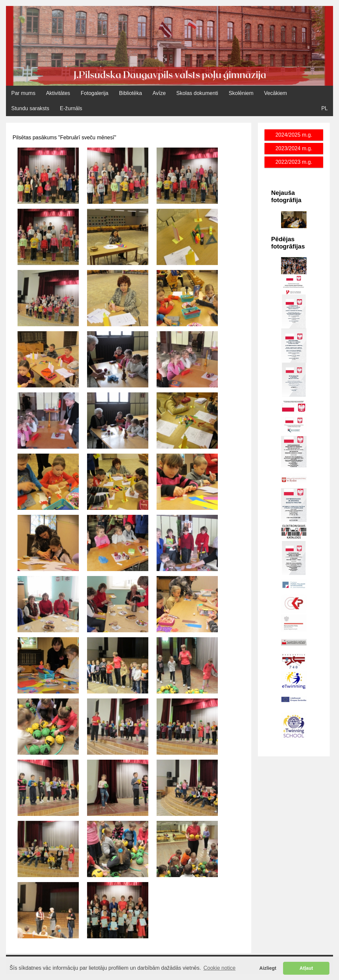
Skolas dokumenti (197, 93)
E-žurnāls (71, 108)
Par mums (23, 93)
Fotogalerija (95, 93)
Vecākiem (276, 93)
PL (324, 108)
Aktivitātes (58, 93)
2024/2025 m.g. (294, 135)
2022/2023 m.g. (294, 162)
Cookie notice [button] (220, 968)
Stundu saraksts (30, 108)
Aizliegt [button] (268, 968)
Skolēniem (241, 93)
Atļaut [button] (306, 968)
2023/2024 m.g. (294, 148)
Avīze (159, 93)
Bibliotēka (130, 93)
